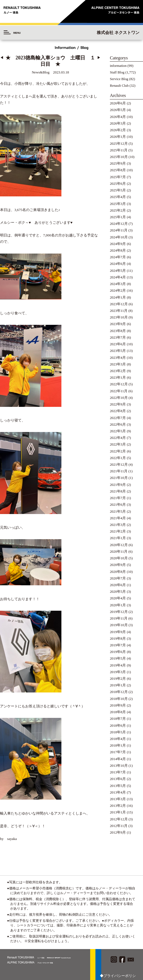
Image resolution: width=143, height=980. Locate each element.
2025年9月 (118, 164)
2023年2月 (118, 371)
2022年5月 (118, 431)
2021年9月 (118, 485)
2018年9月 (118, 705)
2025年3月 (118, 204)
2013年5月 (118, 786)
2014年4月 (118, 759)
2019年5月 (118, 658)
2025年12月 (119, 144)
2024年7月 (118, 257)
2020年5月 (118, 592)
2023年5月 (118, 351)
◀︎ (2, 58)
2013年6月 (118, 779)
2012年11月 (119, 826)
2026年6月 (118, 103)
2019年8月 (118, 639)
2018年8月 (118, 712)
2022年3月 (118, 444)
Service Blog (119, 79)
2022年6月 (118, 425)
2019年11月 (119, 618)
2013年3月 (118, 799)
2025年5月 (118, 190)
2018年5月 (118, 732)
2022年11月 (119, 391)
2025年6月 (118, 184)
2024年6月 (118, 264)
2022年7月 (118, 418)
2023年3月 (118, 364)
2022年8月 (118, 411)
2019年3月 (118, 672)
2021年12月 (119, 465)
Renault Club (119, 86)
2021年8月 (118, 491)
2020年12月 (119, 545)
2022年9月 (118, 404)
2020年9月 (118, 565)
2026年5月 (118, 110)
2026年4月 (118, 117)
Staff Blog (117, 72)
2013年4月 (118, 792)
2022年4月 (118, 438)
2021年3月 (118, 525)
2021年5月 (118, 512)
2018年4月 (118, 739)
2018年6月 (118, 726)
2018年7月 (118, 719)
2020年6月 (118, 585)
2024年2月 (118, 291)
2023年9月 (118, 324)
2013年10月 (119, 766)
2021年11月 (119, 471)
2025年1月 (118, 217)
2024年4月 (118, 277)
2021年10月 (119, 478)
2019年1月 (118, 685)
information (118, 66)
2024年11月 (119, 230)
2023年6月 (118, 344)
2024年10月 (119, 237)
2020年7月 (118, 578)
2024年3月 (118, 284)
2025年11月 (119, 150)
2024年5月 (118, 271)
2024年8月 (118, 251)
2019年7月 (118, 645)
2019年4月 (118, 665)
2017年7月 (118, 752)
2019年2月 (118, 679)
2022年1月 (118, 458)
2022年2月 (118, 451)
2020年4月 (118, 598)
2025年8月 (118, 170)
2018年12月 (119, 692)
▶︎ (99, 58)
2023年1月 (118, 378)
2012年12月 (119, 819)
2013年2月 (118, 806)
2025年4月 (118, 197)
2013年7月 (118, 772)
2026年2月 (118, 130)
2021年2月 (118, 531)
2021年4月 (118, 518)
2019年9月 (118, 632)
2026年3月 (118, 123)
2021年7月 (118, 498)
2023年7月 (118, 338)
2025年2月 (118, 210)
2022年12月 (119, 384)
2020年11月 (119, 552)
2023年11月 (119, 311)
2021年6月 (118, 505)
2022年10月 (119, 398)
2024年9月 (118, 244)
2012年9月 (118, 833)
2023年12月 (119, 304)
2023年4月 (118, 358)
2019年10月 (119, 625)
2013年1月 (118, 812)
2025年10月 (119, 157)
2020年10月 (119, 558)
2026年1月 (118, 137)
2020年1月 (118, 605)
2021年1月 (118, 538)
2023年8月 (118, 331)
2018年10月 (119, 699)
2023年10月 (119, 317)
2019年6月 (118, 652)
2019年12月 (119, 612)
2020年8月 (118, 572)
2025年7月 (118, 177)
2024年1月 (118, 297)
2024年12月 (119, 224)
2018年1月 (118, 745)
